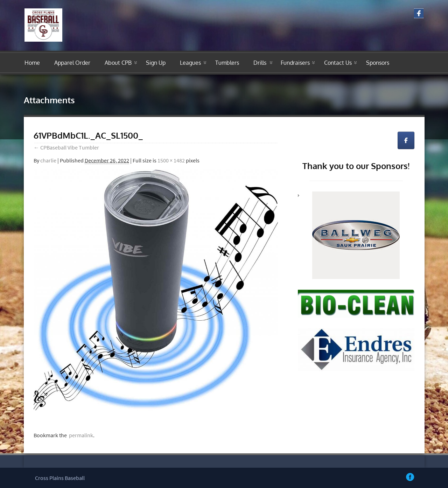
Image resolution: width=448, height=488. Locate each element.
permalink (80, 435)
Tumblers (227, 63)
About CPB (118, 63)
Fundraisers (295, 63)
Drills (260, 63)
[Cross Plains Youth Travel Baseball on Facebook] (406, 140)
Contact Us (338, 63)
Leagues (190, 63)
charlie (48, 160)
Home (32, 63)
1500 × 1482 (171, 160)
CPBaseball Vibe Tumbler (66, 147)
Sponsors (378, 63)
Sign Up (156, 63)
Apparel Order (72, 63)
